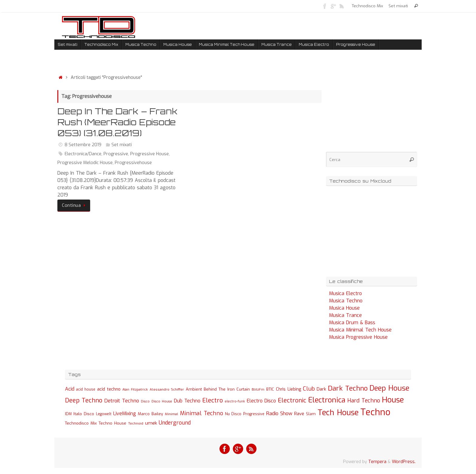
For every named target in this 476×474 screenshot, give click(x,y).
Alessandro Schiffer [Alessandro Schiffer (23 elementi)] (167, 389)
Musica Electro (345, 293)
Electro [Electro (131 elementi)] (212, 400)
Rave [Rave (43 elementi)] (299, 414)
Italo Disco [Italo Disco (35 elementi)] (84, 414)
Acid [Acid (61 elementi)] (70, 389)
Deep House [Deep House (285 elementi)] (389, 388)
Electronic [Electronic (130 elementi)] (292, 400)
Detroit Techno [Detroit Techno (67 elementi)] (122, 401)
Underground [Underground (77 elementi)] (175, 423)
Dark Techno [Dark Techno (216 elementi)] (348, 388)
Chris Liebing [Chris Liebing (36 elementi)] (289, 389)
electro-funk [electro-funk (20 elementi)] (235, 401)
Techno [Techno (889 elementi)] (375, 412)
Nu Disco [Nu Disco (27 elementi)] (233, 414)
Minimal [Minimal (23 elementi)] (172, 414)
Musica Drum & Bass (352, 323)
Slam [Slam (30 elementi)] (311, 414)
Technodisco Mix (367, 6)
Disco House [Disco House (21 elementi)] (162, 401)
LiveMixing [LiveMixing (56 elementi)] (125, 413)
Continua (75, 205)
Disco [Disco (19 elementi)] (145, 401)
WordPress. (404, 462)
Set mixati (398, 6)
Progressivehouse (133, 163)
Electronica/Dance (83, 154)
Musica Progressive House (358, 337)
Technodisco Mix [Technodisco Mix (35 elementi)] (81, 423)
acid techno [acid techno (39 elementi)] (109, 389)
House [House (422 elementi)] (393, 400)
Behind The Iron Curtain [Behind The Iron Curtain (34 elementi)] (227, 389)
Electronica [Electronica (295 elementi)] (327, 400)
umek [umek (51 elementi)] (151, 423)
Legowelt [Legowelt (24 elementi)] (104, 414)
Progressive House (150, 154)
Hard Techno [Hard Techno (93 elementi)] (364, 401)
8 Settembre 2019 (83, 145)
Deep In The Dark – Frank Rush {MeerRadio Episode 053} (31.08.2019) (117, 122)
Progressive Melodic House (85, 163)
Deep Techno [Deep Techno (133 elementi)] (84, 400)
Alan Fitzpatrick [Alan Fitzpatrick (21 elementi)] (135, 390)
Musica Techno (346, 301)
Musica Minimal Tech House (360, 330)
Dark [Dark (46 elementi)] (321, 389)
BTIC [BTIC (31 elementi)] (270, 389)
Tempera (377, 462)
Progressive (116, 154)
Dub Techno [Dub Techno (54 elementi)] (187, 401)
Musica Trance (345, 315)
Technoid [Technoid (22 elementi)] (136, 424)
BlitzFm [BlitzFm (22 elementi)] (258, 390)
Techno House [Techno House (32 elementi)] (112, 423)
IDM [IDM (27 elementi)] (68, 414)
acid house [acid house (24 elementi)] (86, 389)
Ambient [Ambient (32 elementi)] (194, 389)
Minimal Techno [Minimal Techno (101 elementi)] (202, 413)
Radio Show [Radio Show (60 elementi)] (279, 413)
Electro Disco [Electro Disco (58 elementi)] (261, 401)
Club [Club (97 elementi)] (309, 389)
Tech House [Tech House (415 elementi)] (338, 412)
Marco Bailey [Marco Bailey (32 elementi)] (150, 414)
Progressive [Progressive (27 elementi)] (254, 414)
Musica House (344, 308)
